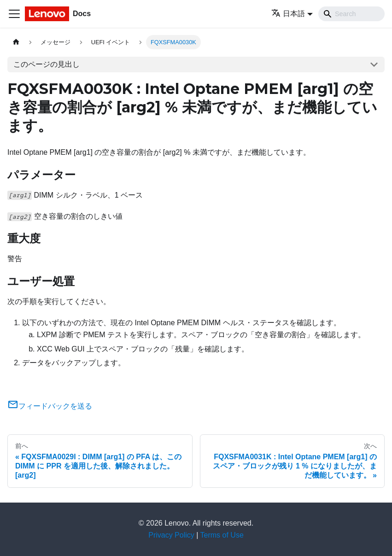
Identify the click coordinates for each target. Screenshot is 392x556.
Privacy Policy (171, 535)
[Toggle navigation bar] (14, 14)
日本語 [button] (288, 14)
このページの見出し (47, 64)
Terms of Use (222, 535)
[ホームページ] (16, 42)
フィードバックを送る (50, 406)
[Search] (351, 14)
